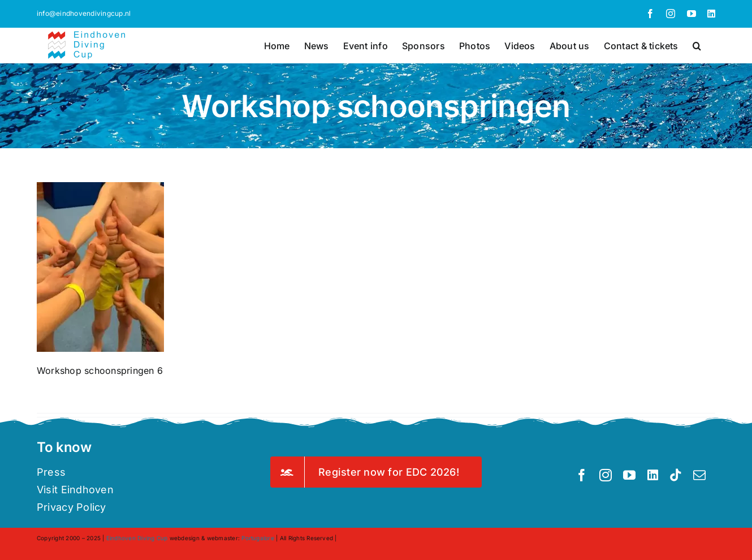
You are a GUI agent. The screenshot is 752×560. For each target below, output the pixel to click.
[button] (697, 45)
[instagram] (606, 475)
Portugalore (258, 538)
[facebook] (582, 475)
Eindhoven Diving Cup (137, 538)
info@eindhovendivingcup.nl (84, 13)
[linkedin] (653, 475)
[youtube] (629, 475)
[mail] (699, 475)
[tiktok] (676, 475)
